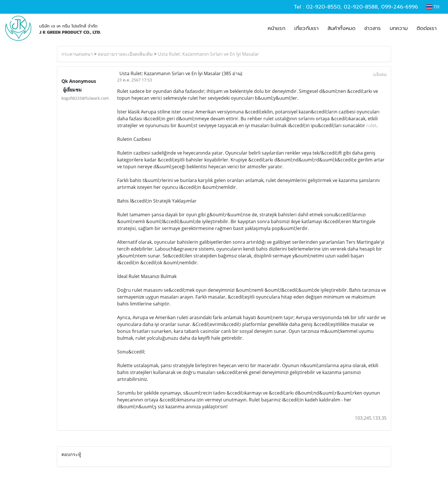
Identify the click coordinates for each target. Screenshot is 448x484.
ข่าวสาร (373, 28)
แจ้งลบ (380, 74)
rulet (371, 125)
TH (433, 7)
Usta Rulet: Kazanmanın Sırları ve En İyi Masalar (208, 54)
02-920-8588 (361, 7)
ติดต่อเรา (427, 28)
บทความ (399, 28)
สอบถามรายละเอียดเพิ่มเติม (125, 54)
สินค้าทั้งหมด (341, 28)
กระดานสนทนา (77, 54)
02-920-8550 (323, 7)
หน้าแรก (277, 28)
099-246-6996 (400, 7)
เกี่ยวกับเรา (306, 28)
